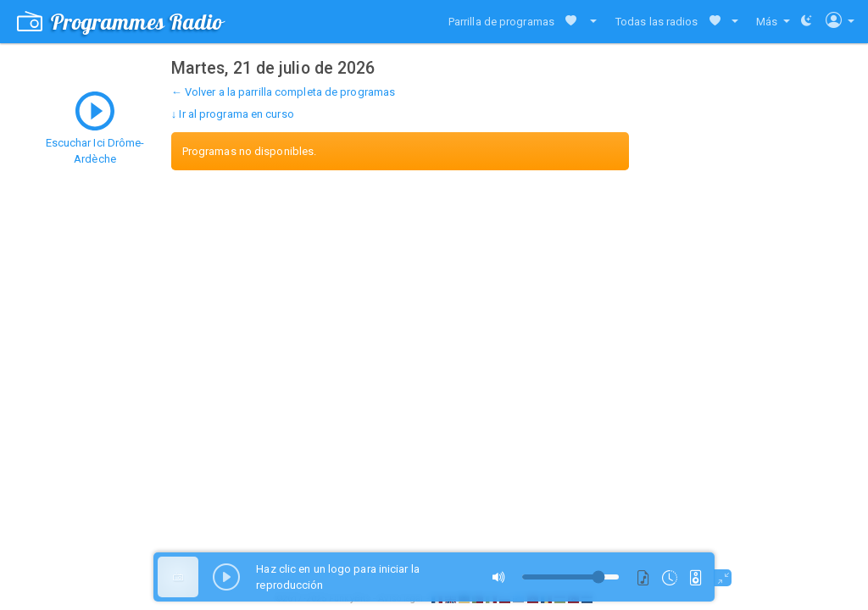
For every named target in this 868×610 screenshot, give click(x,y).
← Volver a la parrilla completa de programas (283, 92)
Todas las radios (657, 22)
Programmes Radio (120, 22)
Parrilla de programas (501, 22)
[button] (590, 22)
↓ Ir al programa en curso (233, 114)
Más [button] (768, 22)
